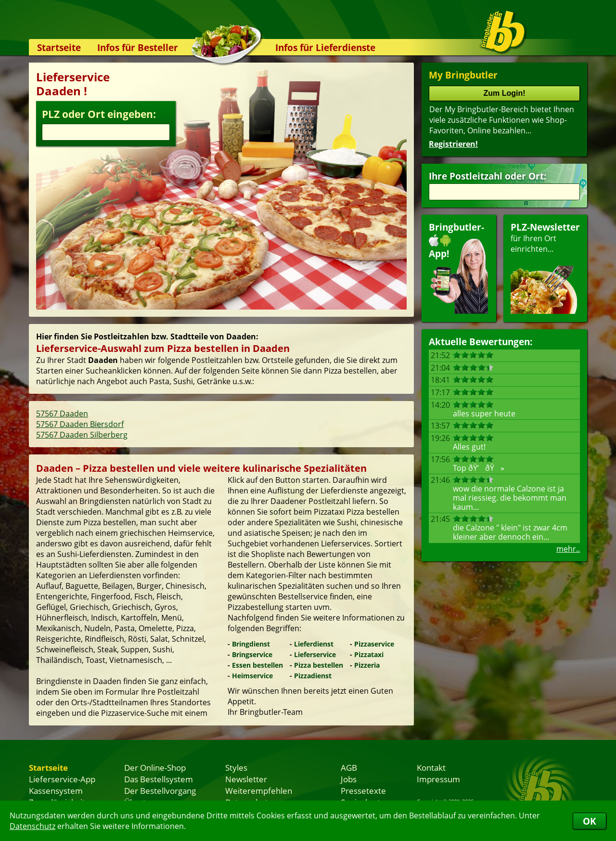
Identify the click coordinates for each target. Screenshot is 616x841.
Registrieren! (453, 144)
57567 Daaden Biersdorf (80, 424)
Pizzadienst (313, 676)
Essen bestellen (257, 665)
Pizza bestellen (319, 665)
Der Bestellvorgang (160, 790)
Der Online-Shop (155, 767)
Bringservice (252, 654)
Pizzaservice (374, 644)
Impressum (438, 779)
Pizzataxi (369, 654)
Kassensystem (56, 790)
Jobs (349, 779)
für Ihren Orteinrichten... (545, 267)
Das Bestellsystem (159, 779)
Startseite (59, 47)
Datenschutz (32, 826)
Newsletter (246, 779)
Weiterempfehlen (259, 790)
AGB (349, 767)
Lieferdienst (314, 644)
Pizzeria (367, 665)
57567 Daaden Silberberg (82, 435)
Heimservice (252, 676)
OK (590, 821)
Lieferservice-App (62, 779)
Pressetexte (363, 790)
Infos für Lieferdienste (325, 47)
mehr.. (568, 549)
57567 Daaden (62, 414)
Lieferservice (315, 654)
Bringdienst (251, 644)
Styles (236, 767)
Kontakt (431, 767)
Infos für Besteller (138, 47)
